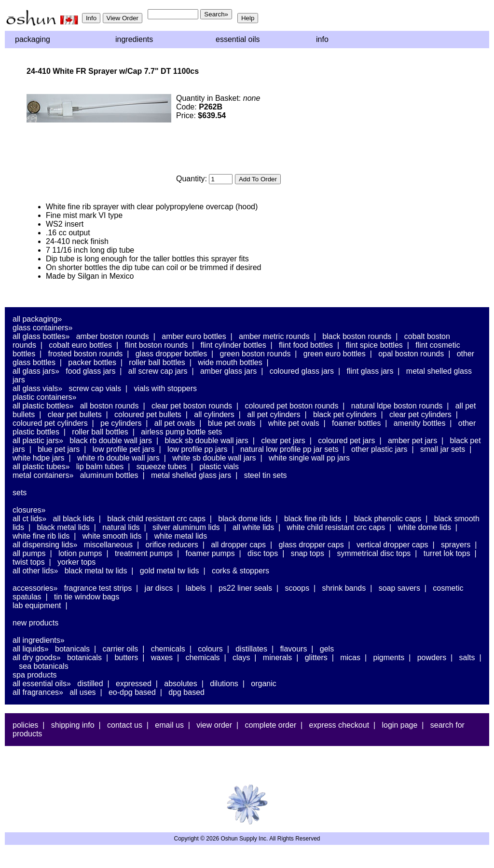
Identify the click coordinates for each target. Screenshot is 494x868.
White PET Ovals (294, 423)
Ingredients (134, 39)
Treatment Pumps (144, 553)
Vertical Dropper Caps (392, 545)
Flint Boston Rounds (156, 345)
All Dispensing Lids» (45, 545)
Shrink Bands (344, 588)
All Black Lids (74, 519)
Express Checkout (339, 725)
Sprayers (456, 545)
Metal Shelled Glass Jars (191, 475)
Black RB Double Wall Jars (111, 441)
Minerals (277, 658)
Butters (126, 658)
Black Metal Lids (63, 527)
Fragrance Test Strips (98, 588)
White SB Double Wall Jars (214, 458)
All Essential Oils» (42, 684)
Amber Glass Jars (228, 371)
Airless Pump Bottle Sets (181, 432)
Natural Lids (121, 527)
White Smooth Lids (112, 536)
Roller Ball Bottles (157, 362)
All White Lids (253, 527)
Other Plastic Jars (379, 449)
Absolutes (181, 684)
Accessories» (35, 588)
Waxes (162, 658)
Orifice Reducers (172, 545)
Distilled (90, 684)
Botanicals (72, 649)
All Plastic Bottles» (43, 406)
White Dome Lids (425, 527)
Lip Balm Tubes (100, 467)
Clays (241, 658)
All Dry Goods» (37, 658)
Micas (350, 658)
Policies (25, 725)
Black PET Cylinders (345, 414)
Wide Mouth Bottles (230, 362)
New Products (35, 623)
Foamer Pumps (210, 553)
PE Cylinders (121, 423)
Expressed (134, 684)
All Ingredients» (39, 640)
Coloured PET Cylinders (50, 423)
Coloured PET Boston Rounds (292, 406)
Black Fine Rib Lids (313, 519)
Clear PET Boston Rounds (192, 406)
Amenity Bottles (420, 423)
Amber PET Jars (412, 441)
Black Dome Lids (245, 519)
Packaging (33, 39)
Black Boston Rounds (357, 336)
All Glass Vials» (37, 388)
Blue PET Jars (59, 449)
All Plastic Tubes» (41, 467)
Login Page (400, 725)
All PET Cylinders (274, 414)
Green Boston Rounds (255, 354)
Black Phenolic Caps (388, 519)
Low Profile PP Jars (198, 449)
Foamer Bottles (356, 423)
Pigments (389, 658)
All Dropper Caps (238, 545)
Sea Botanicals (43, 666)
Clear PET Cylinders (420, 414)
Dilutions (224, 684)
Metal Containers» (43, 475)
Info (322, 39)
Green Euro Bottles (335, 354)
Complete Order (270, 725)
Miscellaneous (108, 545)
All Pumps (29, 553)
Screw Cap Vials (95, 388)
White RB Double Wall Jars (118, 458)
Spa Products (35, 675)
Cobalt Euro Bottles (80, 345)
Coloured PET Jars (346, 441)
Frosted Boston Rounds (86, 354)
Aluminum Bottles (109, 475)
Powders (432, 658)
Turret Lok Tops (447, 553)
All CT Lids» (29, 519)
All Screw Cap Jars (158, 371)
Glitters (316, 658)
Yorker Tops (76, 562)
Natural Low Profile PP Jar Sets (289, 449)
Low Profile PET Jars (124, 449)
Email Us (169, 725)
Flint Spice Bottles (374, 345)
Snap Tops (308, 553)
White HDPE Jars (39, 458)
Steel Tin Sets (266, 475)
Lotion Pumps (80, 553)
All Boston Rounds (110, 406)
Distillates (251, 649)
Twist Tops (29, 562)
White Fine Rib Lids (41, 536)
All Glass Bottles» (41, 336)
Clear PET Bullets (75, 414)
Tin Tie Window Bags (87, 597)
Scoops (297, 588)
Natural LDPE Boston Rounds (397, 406)
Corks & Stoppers (240, 571)
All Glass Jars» (36, 371)
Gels (327, 649)
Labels (196, 588)
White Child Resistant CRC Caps (336, 527)
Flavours (293, 649)
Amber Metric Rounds (274, 336)
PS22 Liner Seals (245, 588)
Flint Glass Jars (370, 371)
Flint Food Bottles (306, 345)
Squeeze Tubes (162, 467)
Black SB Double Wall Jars (206, 441)
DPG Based (186, 692)
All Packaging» (37, 319)
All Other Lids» (35, 571)
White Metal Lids (181, 536)
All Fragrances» (38, 692)
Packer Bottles (92, 362)
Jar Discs (159, 588)
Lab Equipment (37, 605)
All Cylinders (214, 414)
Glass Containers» (43, 328)
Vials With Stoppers (165, 388)
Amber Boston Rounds (113, 336)
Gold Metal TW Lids (170, 571)
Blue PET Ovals (232, 423)
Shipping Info (73, 725)
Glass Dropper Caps (311, 545)
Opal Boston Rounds (411, 354)
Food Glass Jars (90, 371)
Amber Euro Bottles (194, 336)
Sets (20, 493)
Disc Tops (263, 553)
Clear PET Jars (283, 441)
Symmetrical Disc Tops (374, 553)
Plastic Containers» (45, 397)
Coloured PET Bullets (148, 414)
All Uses (82, 692)
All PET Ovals (175, 423)
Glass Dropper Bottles (172, 354)
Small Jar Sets (443, 449)
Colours (210, 649)
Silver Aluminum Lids (186, 527)
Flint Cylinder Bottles (233, 345)
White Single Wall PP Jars (309, 458)
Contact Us (125, 725)
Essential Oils (238, 39)
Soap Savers (399, 588)
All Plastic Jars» (38, 441)
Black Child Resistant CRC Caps (156, 519)
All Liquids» (31, 649)
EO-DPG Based (132, 692)
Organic (263, 684)
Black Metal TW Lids (96, 571)
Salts (467, 658)
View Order (214, 725)
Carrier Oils (121, 649)
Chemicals (168, 649)
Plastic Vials (219, 467)
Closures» (29, 510)
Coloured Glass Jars (302, 371)
